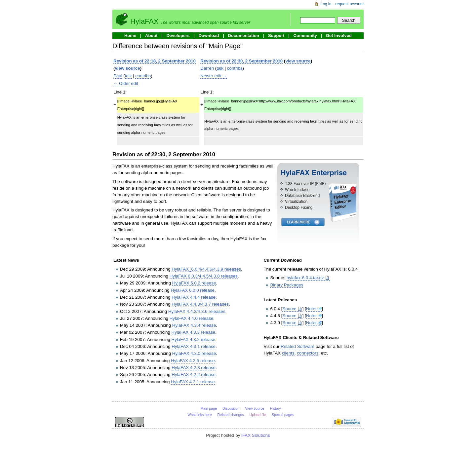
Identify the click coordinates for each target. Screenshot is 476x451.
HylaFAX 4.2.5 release (193, 361)
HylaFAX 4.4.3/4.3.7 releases (200, 304)
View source (255, 408)
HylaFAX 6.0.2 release (194, 283)
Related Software (297, 346)
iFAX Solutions (256, 435)
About (151, 36)
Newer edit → (214, 76)
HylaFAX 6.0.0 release (193, 290)
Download (209, 36)
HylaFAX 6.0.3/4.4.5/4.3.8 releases (204, 276)
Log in (326, 4)
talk (128, 76)
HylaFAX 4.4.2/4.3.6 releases (197, 311)
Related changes (231, 415)
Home (130, 36)
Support (276, 36)
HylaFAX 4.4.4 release (194, 297)
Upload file (258, 415)
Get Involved (339, 36)
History (275, 408)
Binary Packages (287, 285)
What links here (199, 415)
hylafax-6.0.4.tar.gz (305, 278)
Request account (350, 4)
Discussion (231, 408)
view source (127, 68)
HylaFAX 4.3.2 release (194, 339)
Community (305, 36)
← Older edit (126, 83)
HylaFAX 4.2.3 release (194, 368)
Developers (178, 36)
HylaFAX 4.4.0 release (192, 318)
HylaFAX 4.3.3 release (194, 332)
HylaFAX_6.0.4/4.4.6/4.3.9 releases (206, 269)
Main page (209, 408)
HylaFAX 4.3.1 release (194, 346)
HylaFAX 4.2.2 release (194, 375)
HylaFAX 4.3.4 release (194, 325)
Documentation (243, 36)
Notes (312, 309)
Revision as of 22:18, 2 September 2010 (155, 61)
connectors (308, 353)
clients (288, 353)
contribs (143, 76)
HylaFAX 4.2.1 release (193, 382)
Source (289, 309)
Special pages (283, 415)
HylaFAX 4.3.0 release (194, 353)
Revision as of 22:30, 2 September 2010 (241, 61)
